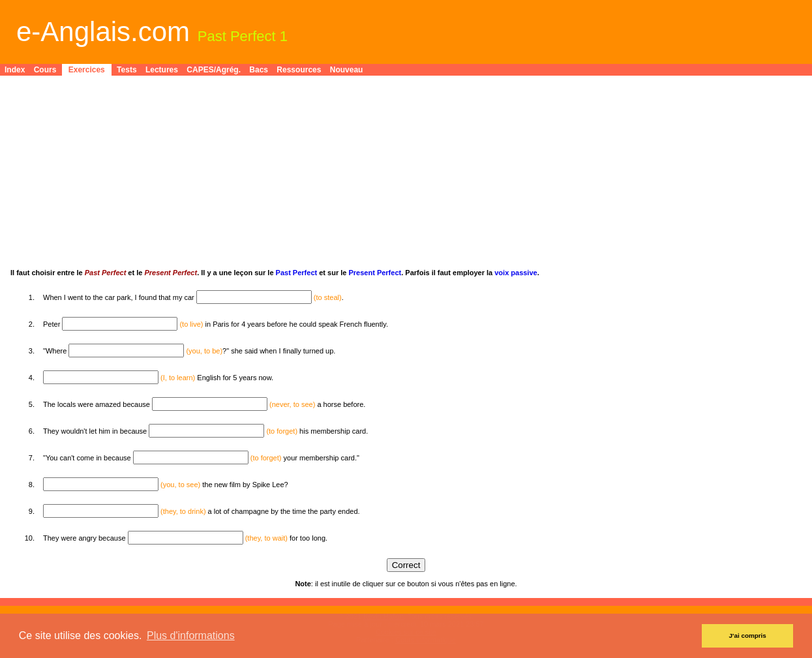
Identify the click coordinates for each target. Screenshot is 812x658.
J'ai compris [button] (748, 636)
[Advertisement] (402, 177)
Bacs (259, 70)
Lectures (162, 70)
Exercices (87, 70)
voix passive (516, 273)
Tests (127, 70)
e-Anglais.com (103, 32)
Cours (45, 70)
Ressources (299, 70)
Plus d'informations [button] (191, 636)
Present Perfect (375, 273)
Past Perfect (297, 273)
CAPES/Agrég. (214, 70)
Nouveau (347, 70)
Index (15, 70)
